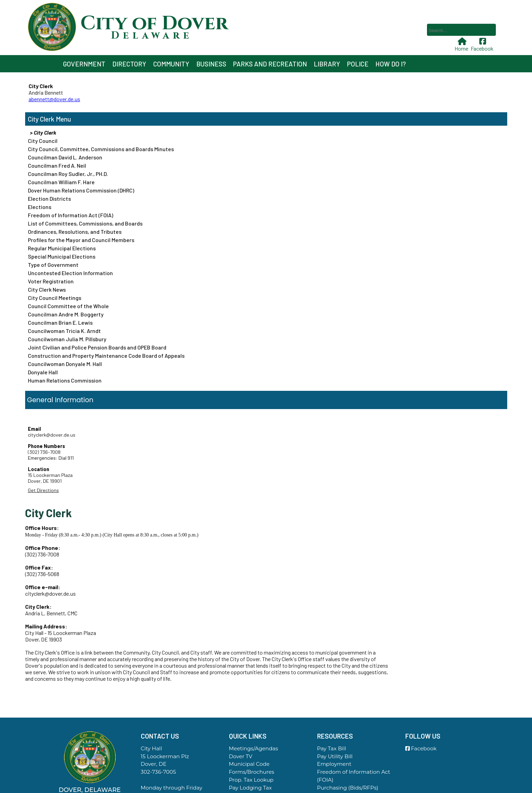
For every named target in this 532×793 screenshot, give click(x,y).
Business (211, 64)
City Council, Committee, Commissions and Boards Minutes (101, 149)
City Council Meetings (55, 298)
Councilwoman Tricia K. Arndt (64, 331)
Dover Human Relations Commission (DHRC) (81, 190)
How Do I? (391, 64)
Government (84, 64)
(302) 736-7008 (44, 452)
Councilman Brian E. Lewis (60, 322)
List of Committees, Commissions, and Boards (85, 223)
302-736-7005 (158, 772)
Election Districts (49, 199)
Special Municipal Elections (62, 256)
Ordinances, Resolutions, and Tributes (75, 232)
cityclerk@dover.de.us (52, 435)
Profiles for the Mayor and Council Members (81, 240)
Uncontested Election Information (70, 273)
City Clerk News (47, 289)
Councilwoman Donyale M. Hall (65, 364)
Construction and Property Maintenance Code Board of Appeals (106, 356)
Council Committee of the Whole (68, 306)
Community (171, 64)
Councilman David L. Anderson (65, 157)
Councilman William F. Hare (61, 182)
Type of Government (53, 265)
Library (327, 64)
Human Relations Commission (65, 380)
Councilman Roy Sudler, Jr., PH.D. (68, 174)
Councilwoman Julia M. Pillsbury (67, 339)
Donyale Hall (43, 372)
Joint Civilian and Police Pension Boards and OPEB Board (97, 347)
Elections (40, 207)
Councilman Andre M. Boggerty (66, 314)
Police (358, 64)
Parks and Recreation (270, 64)
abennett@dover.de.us (54, 99)
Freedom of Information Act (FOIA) (71, 215)
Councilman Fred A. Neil (57, 165)
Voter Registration (51, 281)
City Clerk (41, 119)
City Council (43, 141)
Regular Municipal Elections (62, 248)
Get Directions (43, 490)
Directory (129, 64)
